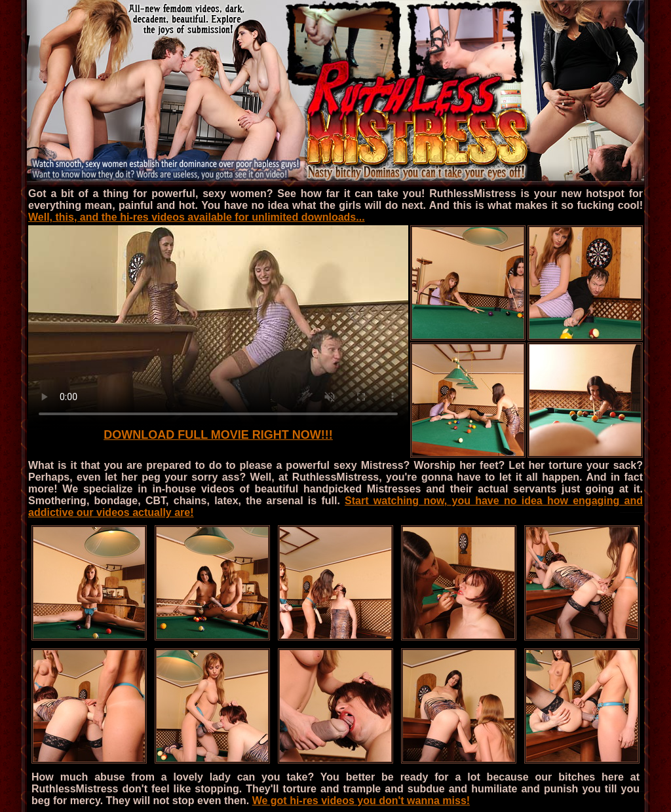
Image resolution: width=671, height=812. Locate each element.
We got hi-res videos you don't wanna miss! (361, 801)
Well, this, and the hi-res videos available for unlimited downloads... (197, 217)
